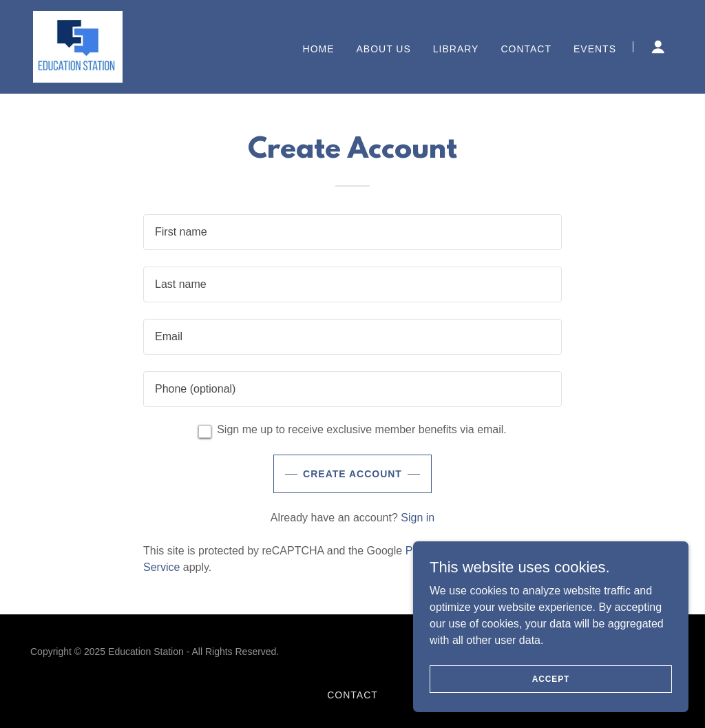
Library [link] (456, 49)
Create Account (352, 474)
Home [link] (319, 49)
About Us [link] (384, 49)
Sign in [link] (418, 518)
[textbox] (352, 232)
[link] (78, 46)
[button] (658, 47)
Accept (551, 678)
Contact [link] (526, 49)
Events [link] (595, 49)
